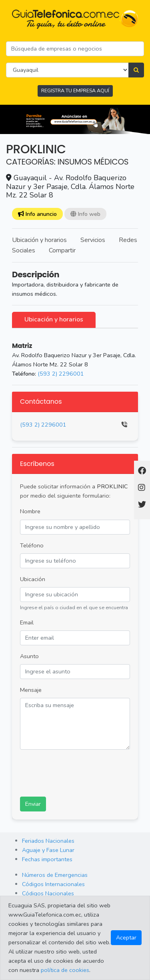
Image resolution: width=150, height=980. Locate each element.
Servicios (93, 240)
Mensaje (31, 690)
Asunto (29, 656)
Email (27, 622)
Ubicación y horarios (39, 240)
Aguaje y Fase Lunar (48, 850)
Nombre (30, 511)
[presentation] (81, 772)
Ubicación (33, 579)
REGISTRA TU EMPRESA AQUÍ (75, 90)
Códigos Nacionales (48, 893)
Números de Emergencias (55, 875)
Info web (85, 214)
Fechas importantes (47, 859)
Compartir (62, 250)
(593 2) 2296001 (61, 374)
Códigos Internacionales (53, 884)
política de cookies (65, 970)
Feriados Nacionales (48, 841)
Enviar (33, 804)
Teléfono (32, 545)
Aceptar (126, 937)
